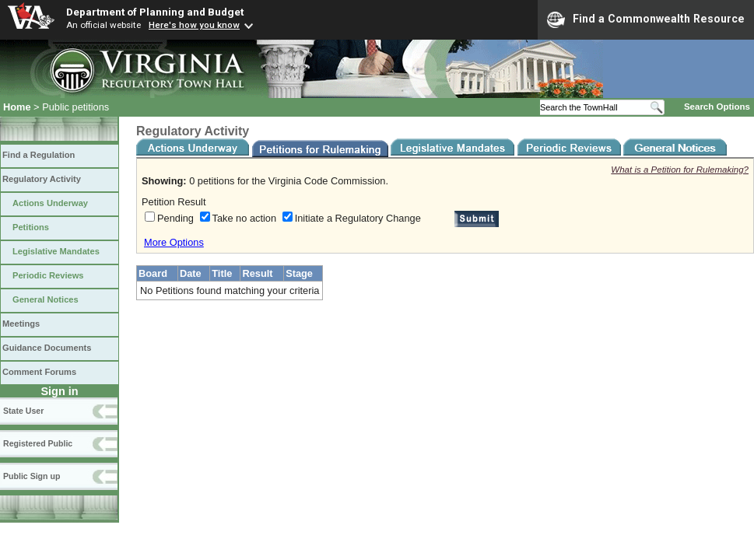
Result (257, 273)
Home (17, 107)
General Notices (46, 299)
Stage (299, 273)
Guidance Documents (47, 348)
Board (153, 273)
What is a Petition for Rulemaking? (680, 170)
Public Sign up (32, 476)
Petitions (31, 227)
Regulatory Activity (42, 179)
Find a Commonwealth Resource (646, 19)
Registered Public (38, 443)
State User (23, 411)
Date (191, 273)
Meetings (21, 324)
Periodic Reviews (48, 275)
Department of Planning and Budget (155, 12)
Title (222, 273)
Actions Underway (50, 203)
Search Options (717, 107)
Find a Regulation (39, 155)
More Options (174, 242)
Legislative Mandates (56, 251)
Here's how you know (194, 25)
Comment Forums (39, 372)
